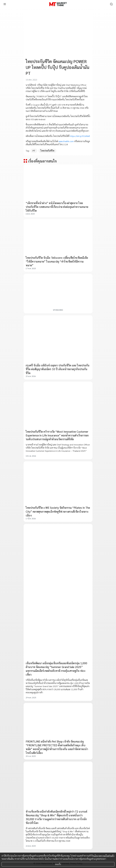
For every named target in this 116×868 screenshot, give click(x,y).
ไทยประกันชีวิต (47, 151)
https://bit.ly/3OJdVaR (80, 136)
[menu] (5, 4)
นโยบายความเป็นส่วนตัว (104, 856)
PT (34, 151)
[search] (111, 4)
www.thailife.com (66, 141)
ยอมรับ (58, 864)
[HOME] (58, 4)
